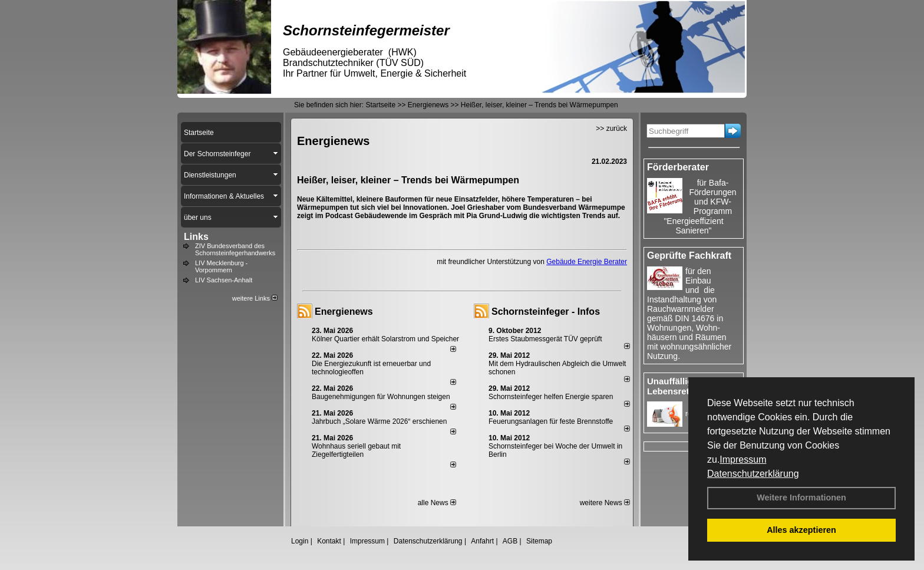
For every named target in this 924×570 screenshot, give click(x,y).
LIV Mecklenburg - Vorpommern (221, 266)
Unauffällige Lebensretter (674, 386)
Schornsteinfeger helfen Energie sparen (551, 397)
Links (196, 237)
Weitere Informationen (801, 497)
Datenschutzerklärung (753, 474)
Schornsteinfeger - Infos (546, 312)
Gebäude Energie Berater (587, 262)
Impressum (743, 459)
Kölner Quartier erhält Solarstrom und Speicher (385, 339)
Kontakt (329, 541)
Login (300, 541)
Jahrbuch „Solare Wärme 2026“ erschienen (379, 421)
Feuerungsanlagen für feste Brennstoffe (551, 421)
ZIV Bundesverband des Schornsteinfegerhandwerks (235, 249)
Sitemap (539, 541)
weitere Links (255, 298)
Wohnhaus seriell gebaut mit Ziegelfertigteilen (356, 450)
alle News (437, 503)
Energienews (344, 312)
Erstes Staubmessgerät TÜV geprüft (545, 339)
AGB (510, 541)
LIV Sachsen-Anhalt (224, 280)
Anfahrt (482, 541)
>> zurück (611, 129)
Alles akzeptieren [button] (801, 530)
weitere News (605, 503)
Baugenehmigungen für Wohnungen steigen (381, 397)
